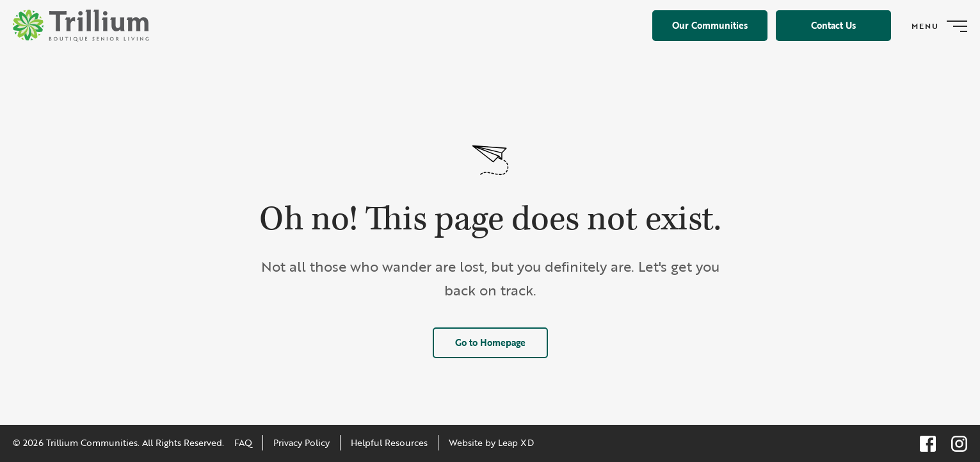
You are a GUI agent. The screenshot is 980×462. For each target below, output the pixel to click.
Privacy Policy (301, 442)
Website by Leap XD (491, 442)
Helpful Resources (389, 442)
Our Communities (710, 25)
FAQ (243, 442)
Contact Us (833, 25)
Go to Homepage (490, 342)
